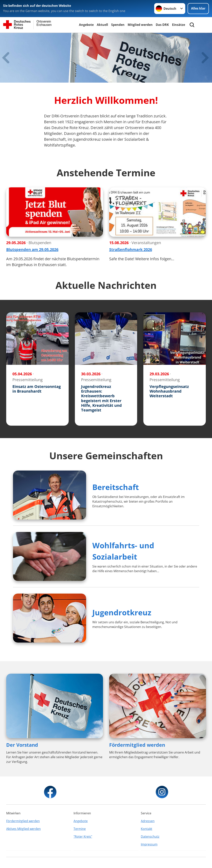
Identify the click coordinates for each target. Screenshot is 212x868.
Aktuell (102, 25)
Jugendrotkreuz (122, 612)
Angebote (86, 25)
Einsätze (179, 25)
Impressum (149, 844)
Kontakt (147, 829)
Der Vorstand (22, 745)
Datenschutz (150, 837)
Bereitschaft (116, 487)
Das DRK (162, 25)
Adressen (148, 821)
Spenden (118, 25)
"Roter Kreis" (83, 837)
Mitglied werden (140, 25)
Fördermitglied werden (137, 745)
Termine (80, 829)
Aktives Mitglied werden (23, 829)
